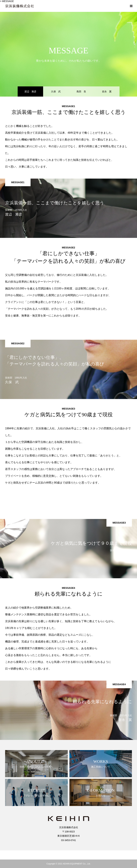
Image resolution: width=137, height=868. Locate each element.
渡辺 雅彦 (30, 91)
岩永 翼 (107, 91)
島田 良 (81, 91)
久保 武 (56, 91)
